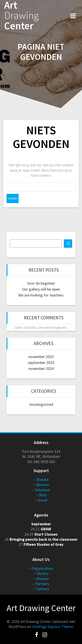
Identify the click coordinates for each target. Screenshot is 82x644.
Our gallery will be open (41, 289)
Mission (43, 579)
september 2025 (41, 363)
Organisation (43, 568)
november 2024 (41, 368)
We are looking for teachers (41, 295)
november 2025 (41, 357)
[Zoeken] (68, 244)
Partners (42, 584)
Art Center (22, 15)
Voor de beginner (41, 283)
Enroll (43, 500)
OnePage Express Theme (52, 627)
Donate (43, 479)
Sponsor (43, 485)
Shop (43, 495)
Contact (42, 589)
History (43, 573)
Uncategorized (41, 404)
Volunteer (42, 490)
